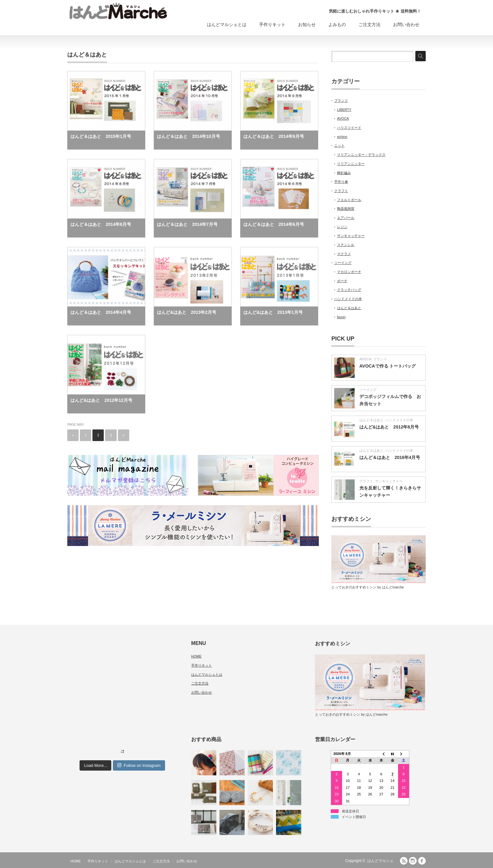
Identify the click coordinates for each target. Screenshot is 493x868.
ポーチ (342, 281)
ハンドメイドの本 (348, 299)
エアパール (346, 218)
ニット (339, 145)
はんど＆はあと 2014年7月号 (187, 224)
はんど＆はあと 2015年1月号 (101, 136)
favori (341, 317)
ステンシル (346, 245)
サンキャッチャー (351, 236)
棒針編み (344, 173)
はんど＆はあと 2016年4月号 (390, 457)
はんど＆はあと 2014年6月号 (274, 224)
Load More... (95, 765)
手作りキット (272, 25)
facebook (422, 861)
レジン (342, 227)
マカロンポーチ (349, 272)
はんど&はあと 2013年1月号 (273, 312)
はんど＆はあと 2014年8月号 (101, 224)
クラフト (341, 191)
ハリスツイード (349, 128)
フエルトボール (349, 200)
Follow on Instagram (139, 765)
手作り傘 (341, 182)
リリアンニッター (351, 164)
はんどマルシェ (380, 861)
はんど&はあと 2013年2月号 (187, 312)
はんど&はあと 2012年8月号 (389, 427)
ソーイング (343, 263)
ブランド (341, 101)
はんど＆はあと (349, 308)
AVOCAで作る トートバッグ (388, 366)
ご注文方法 (369, 25)
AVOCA (343, 118)
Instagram (413, 861)
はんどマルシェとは (227, 25)
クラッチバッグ (349, 290)
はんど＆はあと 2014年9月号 (274, 136)
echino (342, 137)
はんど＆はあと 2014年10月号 (188, 136)
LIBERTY (344, 110)
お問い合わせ (406, 25)
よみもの (337, 25)
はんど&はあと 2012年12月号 (101, 400)
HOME (196, 656)
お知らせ (307, 25)
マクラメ (344, 254)
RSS (404, 861)
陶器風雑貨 (346, 209)
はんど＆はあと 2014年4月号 (101, 312)
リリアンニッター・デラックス (361, 155)
